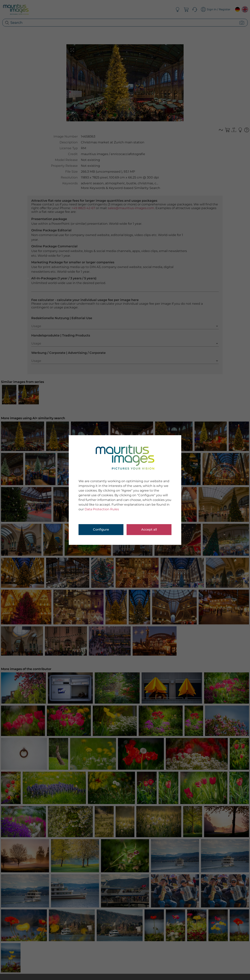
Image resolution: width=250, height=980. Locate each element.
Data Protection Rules (102, 509)
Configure (101, 530)
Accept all (149, 530)
